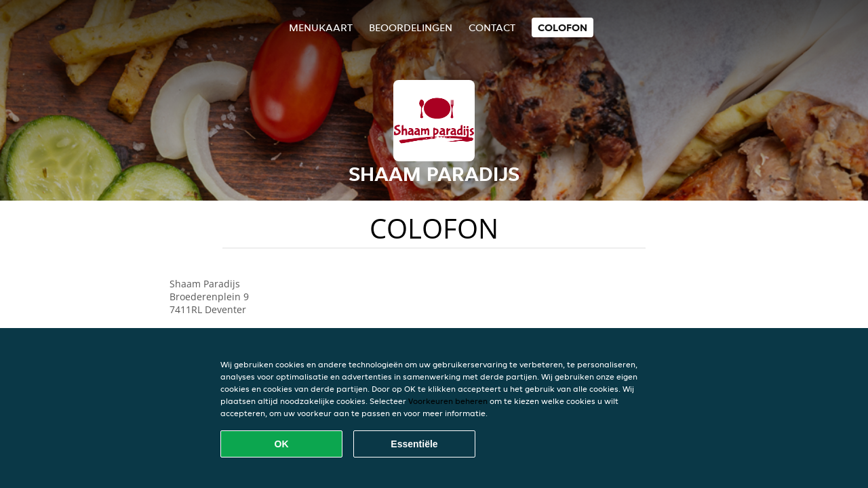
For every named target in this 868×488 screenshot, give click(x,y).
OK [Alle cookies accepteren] (282, 444)
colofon (563, 27)
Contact (492, 27)
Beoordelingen (411, 27)
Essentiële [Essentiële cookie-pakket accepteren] (414, 444)
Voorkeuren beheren (448, 401)
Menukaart (321, 27)
